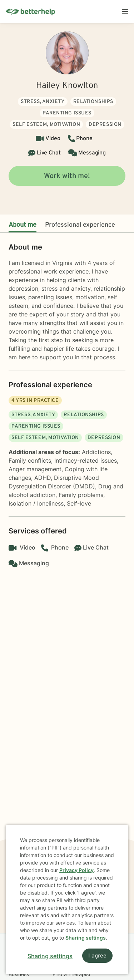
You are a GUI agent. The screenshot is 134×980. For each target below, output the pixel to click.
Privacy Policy (76, 870)
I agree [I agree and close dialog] (97, 956)
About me (23, 225)
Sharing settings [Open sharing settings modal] (50, 956)
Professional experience (80, 225)
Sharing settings (86, 938)
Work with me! (67, 176)
